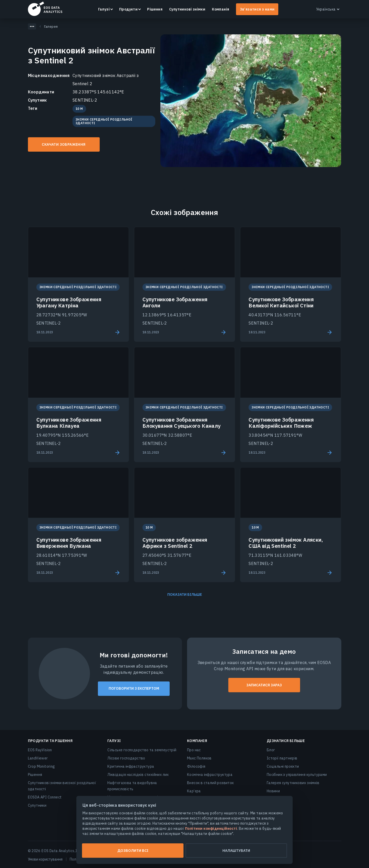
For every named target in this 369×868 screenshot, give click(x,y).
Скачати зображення (64, 144)
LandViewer (38, 758)
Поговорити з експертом (134, 688)
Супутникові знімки (187, 9)
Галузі (104, 9)
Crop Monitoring (42, 766)
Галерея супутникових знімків (293, 783)
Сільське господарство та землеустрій (142, 750)
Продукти (128, 9)
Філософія (196, 766)
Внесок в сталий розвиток (211, 783)
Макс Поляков (199, 758)
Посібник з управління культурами (297, 775)
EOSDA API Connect (45, 797)
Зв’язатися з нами (257, 9)
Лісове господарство (126, 758)
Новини (273, 791)
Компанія (221, 9)
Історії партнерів (282, 758)
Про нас (194, 750)
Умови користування (45, 859)
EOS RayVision (40, 750)
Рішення (155, 9)
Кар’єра (194, 791)
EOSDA (45, 9)
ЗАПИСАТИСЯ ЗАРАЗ (264, 685)
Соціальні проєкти (283, 766)
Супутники (37, 805)
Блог (271, 750)
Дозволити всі (133, 851)
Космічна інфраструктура (210, 775)
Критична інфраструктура (131, 766)
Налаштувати (236, 851)
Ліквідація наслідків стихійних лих (138, 775)
